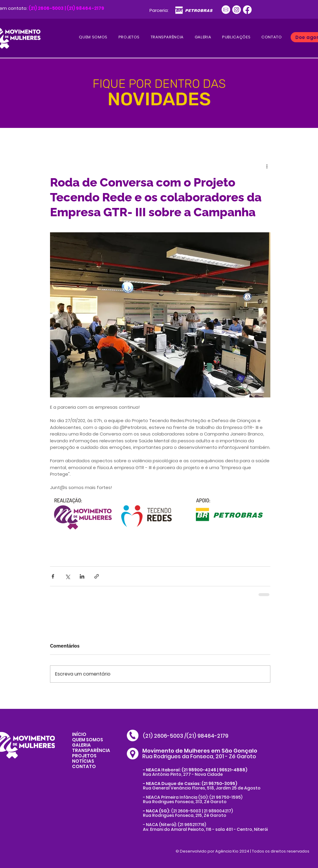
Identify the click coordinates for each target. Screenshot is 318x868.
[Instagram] (237, 10)
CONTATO (84, 766)
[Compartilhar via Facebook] (53, 576)
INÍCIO (79, 734)
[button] (236, 37)
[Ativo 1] (226, 10)
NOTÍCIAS (83, 761)
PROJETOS (84, 756)
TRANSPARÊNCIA (91, 750)
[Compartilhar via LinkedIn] (82, 576)
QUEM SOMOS (88, 740)
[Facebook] (247, 10)
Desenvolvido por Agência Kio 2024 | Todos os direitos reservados (245, 851)
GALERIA (81, 745)
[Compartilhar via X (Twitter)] (67, 576)
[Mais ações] (267, 166)
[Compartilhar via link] (97, 576)
